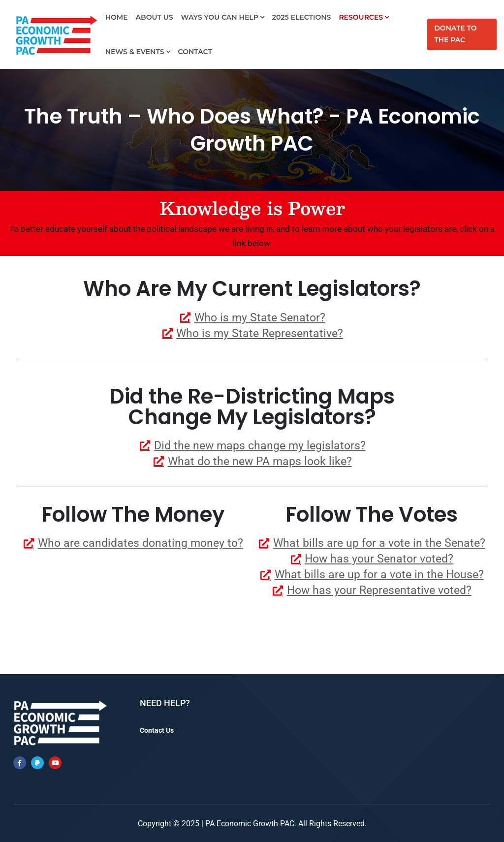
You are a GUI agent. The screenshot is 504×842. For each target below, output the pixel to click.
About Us (155, 17)
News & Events (135, 52)
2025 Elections (302, 17)
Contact (195, 52)
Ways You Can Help (220, 17)
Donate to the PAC (455, 34)
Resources (361, 17)
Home (117, 17)
